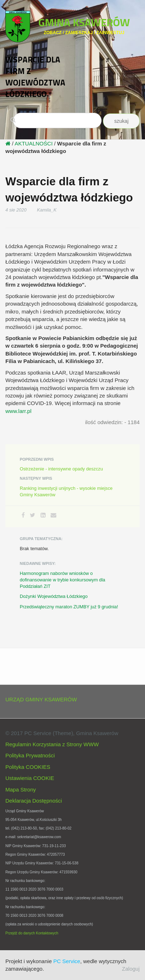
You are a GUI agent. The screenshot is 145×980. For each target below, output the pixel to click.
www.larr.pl (18, 411)
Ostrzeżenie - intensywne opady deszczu (61, 469)
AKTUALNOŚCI (34, 143)
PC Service (67, 961)
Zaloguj (131, 969)
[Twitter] (32, 515)
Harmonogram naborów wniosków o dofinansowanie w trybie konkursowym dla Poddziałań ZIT (62, 580)
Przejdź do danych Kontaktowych (32, 933)
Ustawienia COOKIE (30, 778)
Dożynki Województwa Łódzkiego (54, 596)
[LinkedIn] (43, 515)
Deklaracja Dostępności (34, 801)
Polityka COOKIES (28, 767)
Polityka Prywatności (30, 755)
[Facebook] (23, 515)
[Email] (53, 515)
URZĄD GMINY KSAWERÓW (41, 699)
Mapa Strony (21, 789)
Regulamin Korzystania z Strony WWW (52, 744)
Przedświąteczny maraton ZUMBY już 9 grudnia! (69, 607)
